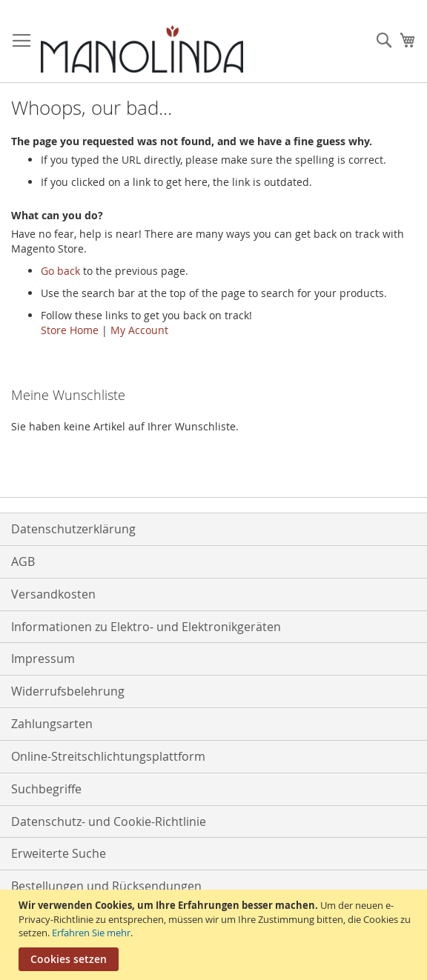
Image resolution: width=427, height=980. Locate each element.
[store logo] (142, 49)
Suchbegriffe (46, 789)
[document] (215, 935)
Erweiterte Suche (59, 853)
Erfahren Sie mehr (91, 933)
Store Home (70, 330)
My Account (139, 330)
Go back (60, 271)
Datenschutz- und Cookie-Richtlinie (109, 821)
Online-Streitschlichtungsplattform (108, 756)
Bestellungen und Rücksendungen (106, 886)
